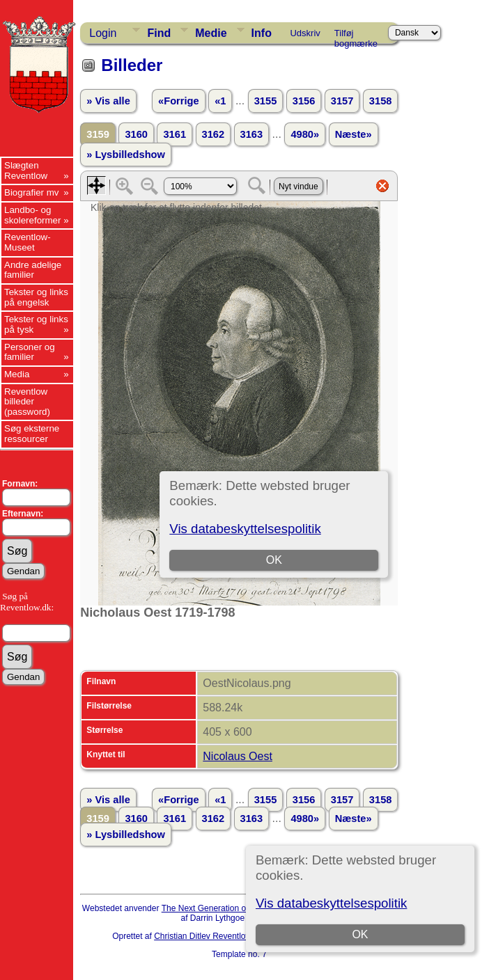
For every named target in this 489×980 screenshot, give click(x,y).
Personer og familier (30, 352)
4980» (305, 134)
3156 (304, 101)
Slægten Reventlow (26, 171)
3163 (252, 134)
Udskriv (305, 33)
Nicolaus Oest (238, 756)
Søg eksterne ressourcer (32, 434)
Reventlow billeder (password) (27, 402)
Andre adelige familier (33, 270)
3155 (266, 101)
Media (17, 374)
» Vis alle (108, 101)
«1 (220, 101)
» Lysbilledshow (126, 155)
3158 (381, 101)
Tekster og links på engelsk (36, 297)
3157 (342, 101)
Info (262, 33)
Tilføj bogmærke (356, 35)
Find (159, 33)
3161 (174, 134)
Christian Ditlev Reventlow (203, 936)
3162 (214, 134)
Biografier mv (32, 192)
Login (103, 33)
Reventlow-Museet (28, 242)
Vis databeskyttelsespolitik (331, 903)
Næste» (354, 134)
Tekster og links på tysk (36, 324)
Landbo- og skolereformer (32, 215)
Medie (211, 33)
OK (360, 934)
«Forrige (179, 101)
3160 (136, 134)
